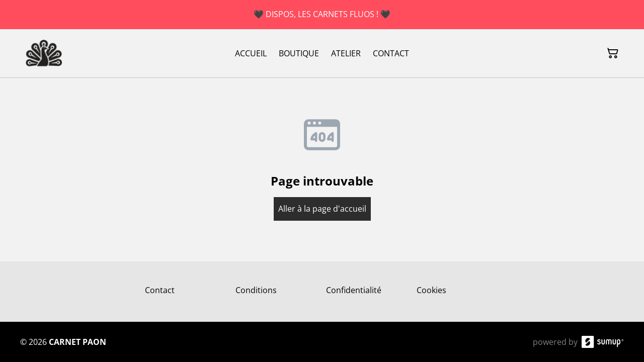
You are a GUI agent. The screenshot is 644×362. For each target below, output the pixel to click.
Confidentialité (354, 290)
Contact (160, 290)
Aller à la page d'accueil (322, 209)
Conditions (256, 290)
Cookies (431, 290)
